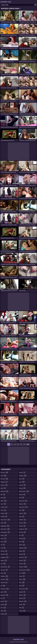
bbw (3, 498)
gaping (4, 560)
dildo (4, 523)
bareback (5, 491)
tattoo (22, 579)
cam (3, 504)
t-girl (22, 573)
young (22, 611)
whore (22, 604)
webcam (23, 601)
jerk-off (4, 601)
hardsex (4, 582)
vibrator (22, 595)
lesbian (22, 485)
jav (3, 598)
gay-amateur (5, 567)
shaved (23, 560)
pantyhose (23, 529)
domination (5, 529)
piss (21, 535)
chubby (4, 516)
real (22, 542)
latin (22, 482)
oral (22, 510)
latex (22, 479)
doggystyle (5, 526)
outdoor (23, 523)
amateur (4, 472)
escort (4, 538)
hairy (3, 573)
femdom (4, 554)
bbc (3, 494)
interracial (5, 589)
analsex (4, 485)
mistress (23, 504)
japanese (4, 595)
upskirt (22, 592)
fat (3, 545)
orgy (22, 516)
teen (22, 582)
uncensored (23, 589)
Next (28, 444)
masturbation (24, 491)
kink (3, 608)
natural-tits (23, 507)
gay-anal (4, 570)
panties (22, 526)
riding (22, 551)
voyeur (22, 598)
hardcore (5, 579)
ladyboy (23, 476)
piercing (22, 532)
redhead (23, 548)
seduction (23, 557)
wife (22, 608)
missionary (23, 501)
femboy (4, 551)
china (3, 510)
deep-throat (5, 520)
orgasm (23, 513)
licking (22, 488)
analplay (4, 482)
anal (4, 476)
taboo (22, 576)
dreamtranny (5, 532)
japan (4, 592)
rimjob (22, 554)
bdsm (4, 501)
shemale (23, 567)
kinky (3, 611)
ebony (4, 535)
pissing (22, 538)
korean (22, 472)
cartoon (4, 507)
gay (3, 564)
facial (4, 542)
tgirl (22, 586)
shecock (22, 564)
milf (22, 498)
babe (3, 488)
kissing (4, 614)
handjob (4, 576)
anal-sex (4, 479)
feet (3, 548)
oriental (22, 520)
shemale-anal (24, 570)
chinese (4, 513)
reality (22, 545)
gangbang (5, 557)
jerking (4, 604)
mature (22, 494)
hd (3, 586)
